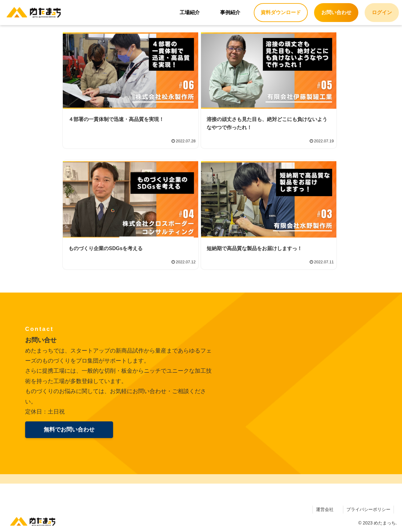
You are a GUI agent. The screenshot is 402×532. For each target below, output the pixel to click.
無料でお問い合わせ (69, 430)
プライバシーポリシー (368, 509)
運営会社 (325, 509)
